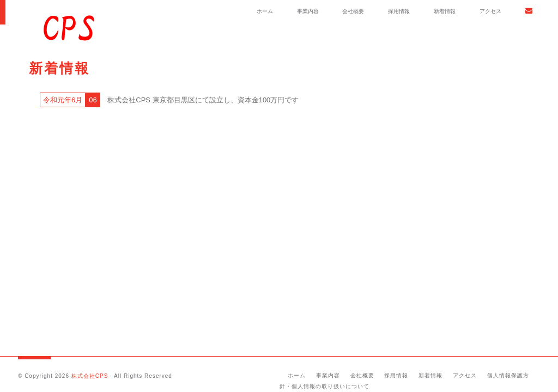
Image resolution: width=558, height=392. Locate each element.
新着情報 (445, 11)
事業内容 (308, 11)
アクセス (490, 11)
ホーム (265, 11)
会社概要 (353, 11)
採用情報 (399, 11)
